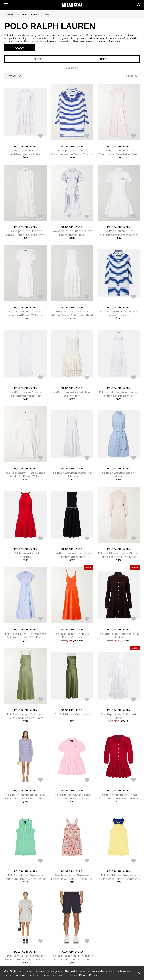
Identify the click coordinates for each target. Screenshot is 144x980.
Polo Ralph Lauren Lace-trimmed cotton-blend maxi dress (119, 394)
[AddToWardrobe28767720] (40, 217)
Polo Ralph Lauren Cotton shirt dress (118, 475)
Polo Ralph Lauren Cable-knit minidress (26, 555)
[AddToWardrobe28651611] (133, 780)
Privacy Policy (88, 975)
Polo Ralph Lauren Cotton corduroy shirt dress (118, 636)
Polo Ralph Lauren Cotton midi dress (119, 716)
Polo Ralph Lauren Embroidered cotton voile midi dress (72, 555)
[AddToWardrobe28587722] (133, 861)
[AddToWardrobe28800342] (40, 136)
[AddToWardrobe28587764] (40, 861)
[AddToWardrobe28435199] (87, 619)
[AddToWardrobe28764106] (87, 297)
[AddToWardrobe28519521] (40, 619)
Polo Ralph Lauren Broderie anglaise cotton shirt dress (25, 152)
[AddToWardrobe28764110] (40, 297)
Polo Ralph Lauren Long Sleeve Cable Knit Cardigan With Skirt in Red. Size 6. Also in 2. (118, 798)
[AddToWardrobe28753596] (133, 297)
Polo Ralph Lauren (28, 14)
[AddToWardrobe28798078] (40, 780)
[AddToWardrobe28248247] (133, 700)
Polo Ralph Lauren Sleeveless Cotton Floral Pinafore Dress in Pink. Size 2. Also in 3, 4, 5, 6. (72, 879)
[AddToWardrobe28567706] (87, 942)
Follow (19, 48)
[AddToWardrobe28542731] (87, 458)
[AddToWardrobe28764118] (87, 217)
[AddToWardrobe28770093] (133, 136)
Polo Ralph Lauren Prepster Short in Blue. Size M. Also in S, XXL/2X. (72, 958)
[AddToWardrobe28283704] (87, 700)
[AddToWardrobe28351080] (133, 619)
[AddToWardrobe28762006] (87, 780)
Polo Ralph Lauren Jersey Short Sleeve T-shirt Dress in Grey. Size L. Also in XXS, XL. (25, 959)
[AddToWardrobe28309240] (40, 700)
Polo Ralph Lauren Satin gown (72, 714)
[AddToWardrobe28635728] (133, 378)
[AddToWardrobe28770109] (87, 136)
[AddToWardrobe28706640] (40, 378)
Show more (114, 41)
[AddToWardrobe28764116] (133, 217)
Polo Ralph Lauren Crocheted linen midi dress (72, 475)
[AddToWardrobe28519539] (133, 539)
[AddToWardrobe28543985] (40, 458)
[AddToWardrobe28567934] (40, 942)
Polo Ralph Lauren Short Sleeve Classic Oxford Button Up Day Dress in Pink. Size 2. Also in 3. (72, 798)
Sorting (106, 59)
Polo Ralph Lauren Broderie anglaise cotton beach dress (26, 394)
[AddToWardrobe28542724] (87, 539)
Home (10, 14)
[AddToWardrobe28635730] (87, 378)
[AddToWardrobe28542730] (133, 458)
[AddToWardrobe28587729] (87, 861)
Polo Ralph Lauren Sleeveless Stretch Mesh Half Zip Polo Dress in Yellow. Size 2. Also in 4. (119, 879)
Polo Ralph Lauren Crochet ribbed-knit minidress (72, 394)
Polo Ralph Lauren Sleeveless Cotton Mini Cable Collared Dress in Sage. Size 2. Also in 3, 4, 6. (25, 879)
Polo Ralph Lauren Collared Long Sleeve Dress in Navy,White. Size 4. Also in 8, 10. (25, 798)
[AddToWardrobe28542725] (40, 539)
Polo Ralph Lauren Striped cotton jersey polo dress (118, 313)
